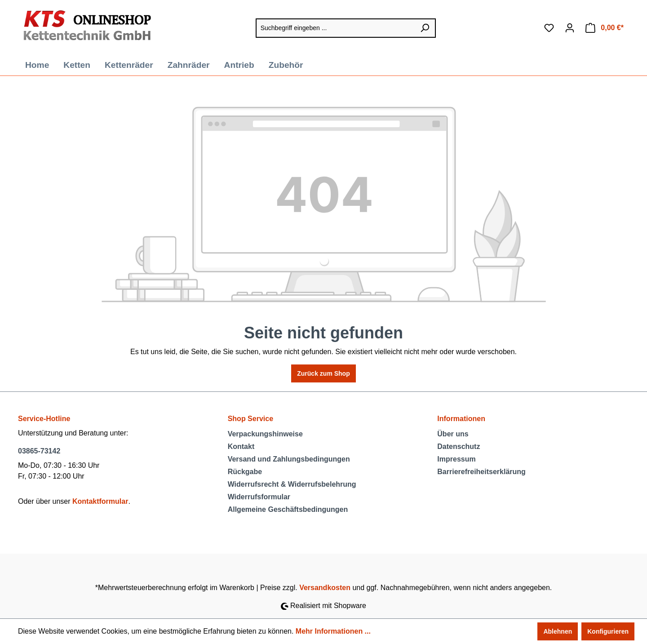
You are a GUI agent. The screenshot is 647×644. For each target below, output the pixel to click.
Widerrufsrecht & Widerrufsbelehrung (292, 484)
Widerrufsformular (259, 497)
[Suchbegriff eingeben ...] (335, 28)
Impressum (456, 459)
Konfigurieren (608, 631)
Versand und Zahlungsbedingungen (289, 459)
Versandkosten (325, 588)
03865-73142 (39, 451)
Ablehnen (558, 631)
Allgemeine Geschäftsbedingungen (288, 509)
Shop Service (250, 419)
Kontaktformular (100, 501)
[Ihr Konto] (570, 28)
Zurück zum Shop (323, 373)
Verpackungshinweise (265, 434)
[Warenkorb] (605, 28)
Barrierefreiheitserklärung (481, 472)
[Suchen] (425, 28)
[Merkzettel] (549, 28)
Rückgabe (245, 472)
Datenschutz (459, 446)
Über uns (453, 434)
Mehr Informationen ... (333, 631)
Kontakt (241, 446)
